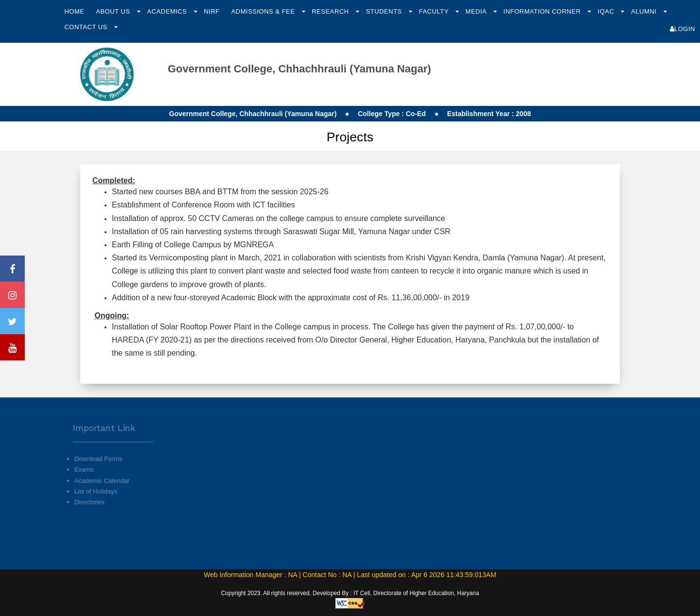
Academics (168, 11)
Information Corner (543, 11)
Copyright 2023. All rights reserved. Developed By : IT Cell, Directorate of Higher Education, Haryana (350, 593)
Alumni (645, 11)
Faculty (435, 11)
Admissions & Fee (264, 11)
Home (74, 11)
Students (385, 11)
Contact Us (87, 27)
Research (331, 11)
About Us (114, 11)
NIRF (211, 11)
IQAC (607, 11)
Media (477, 11)
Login (682, 29)
